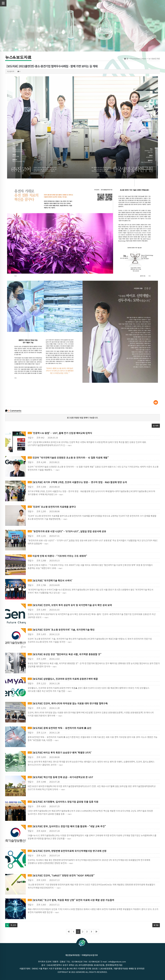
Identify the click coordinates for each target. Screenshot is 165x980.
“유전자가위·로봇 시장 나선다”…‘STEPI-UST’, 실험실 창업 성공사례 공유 (67, 531)
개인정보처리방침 (72, 955)
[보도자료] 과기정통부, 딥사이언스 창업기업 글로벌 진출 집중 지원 (63, 802)
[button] (156, 426)
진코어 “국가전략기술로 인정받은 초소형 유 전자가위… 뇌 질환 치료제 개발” (68, 458)
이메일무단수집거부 (90, 955)
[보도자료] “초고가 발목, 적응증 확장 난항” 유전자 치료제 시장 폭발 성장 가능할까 (71, 900)
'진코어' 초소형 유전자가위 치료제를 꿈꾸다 (52, 507)
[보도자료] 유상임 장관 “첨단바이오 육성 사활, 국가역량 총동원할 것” (65, 654)
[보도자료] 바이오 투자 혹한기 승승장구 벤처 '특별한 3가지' (60, 752)
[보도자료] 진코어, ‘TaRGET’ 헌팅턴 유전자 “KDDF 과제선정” (61, 875)
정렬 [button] (156, 925)
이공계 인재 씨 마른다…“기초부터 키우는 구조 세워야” (57, 556)
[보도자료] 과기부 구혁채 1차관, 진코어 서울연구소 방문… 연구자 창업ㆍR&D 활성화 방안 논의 (77, 482)
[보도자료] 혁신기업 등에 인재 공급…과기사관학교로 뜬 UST (60, 777)
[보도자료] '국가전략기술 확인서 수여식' (50, 580)
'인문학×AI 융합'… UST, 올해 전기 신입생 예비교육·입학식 (60, 433)
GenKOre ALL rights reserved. (92, 972)
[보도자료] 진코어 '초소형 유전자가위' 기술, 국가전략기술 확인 (61, 630)
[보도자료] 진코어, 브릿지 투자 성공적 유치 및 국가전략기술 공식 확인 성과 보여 (70, 605)
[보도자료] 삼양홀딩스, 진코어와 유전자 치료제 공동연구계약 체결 (63, 679)
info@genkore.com (117, 962)
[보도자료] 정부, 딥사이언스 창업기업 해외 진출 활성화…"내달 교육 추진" (67, 826)
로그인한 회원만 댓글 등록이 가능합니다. (83, 418)
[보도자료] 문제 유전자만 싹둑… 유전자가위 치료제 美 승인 (60, 728)
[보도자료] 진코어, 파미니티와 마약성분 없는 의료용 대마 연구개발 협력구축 (68, 703)
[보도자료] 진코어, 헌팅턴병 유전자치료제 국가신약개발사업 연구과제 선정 (67, 851)
